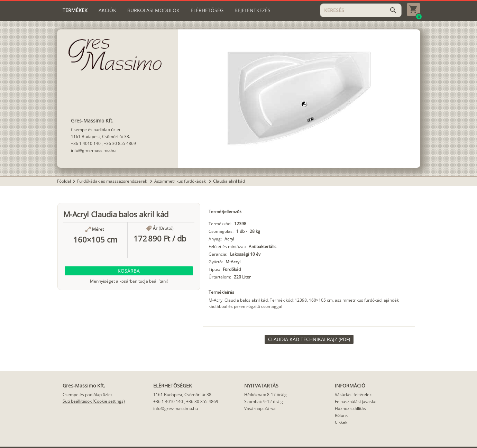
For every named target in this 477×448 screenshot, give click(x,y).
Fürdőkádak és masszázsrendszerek (113, 181)
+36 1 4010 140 (86, 143)
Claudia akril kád (229, 181)
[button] (129, 271)
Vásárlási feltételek (353, 395)
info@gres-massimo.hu (93, 150)
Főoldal (64, 181)
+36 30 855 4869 (120, 143)
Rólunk (341, 415)
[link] (309, 339)
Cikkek (341, 422)
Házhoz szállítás (350, 408)
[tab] (75, 10)
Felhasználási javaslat (356, 401)
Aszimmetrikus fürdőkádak (181, 181)
